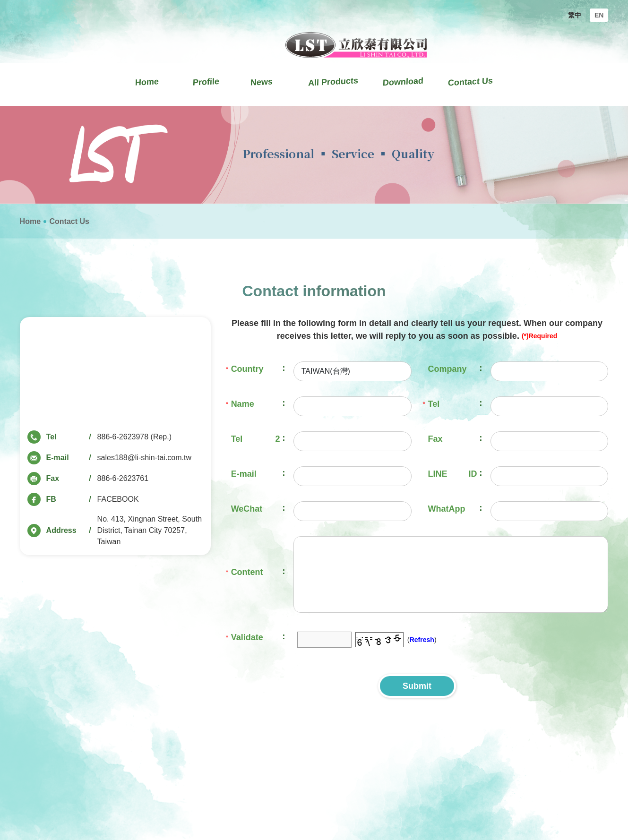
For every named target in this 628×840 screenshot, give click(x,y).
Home (30, 221)
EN (599, 15)
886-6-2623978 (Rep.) (134, 437)
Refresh (422, 640)
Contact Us (69, 221)
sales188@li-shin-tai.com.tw (144, 458)
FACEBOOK (118, 499)
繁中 (575, 15)
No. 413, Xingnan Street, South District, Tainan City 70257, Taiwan (150, 530)
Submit (417, 686)
